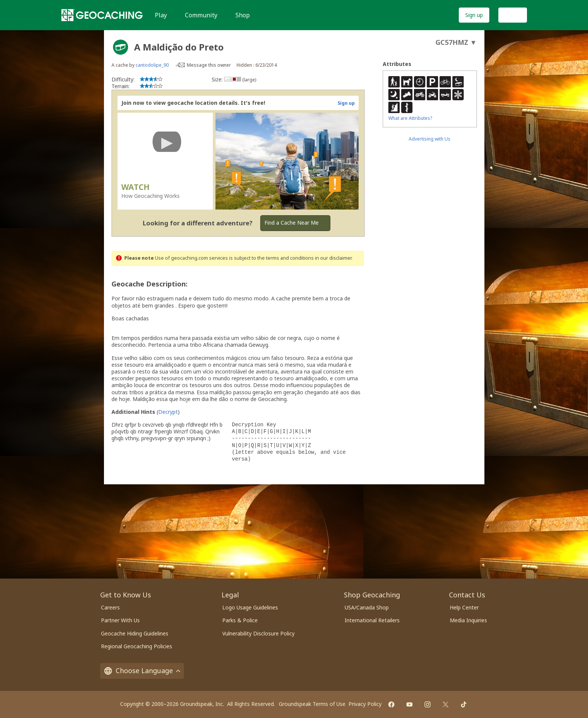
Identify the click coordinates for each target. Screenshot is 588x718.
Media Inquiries (468, 620)
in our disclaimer (333, 258)
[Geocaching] (102, 15)
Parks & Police (240, 620)
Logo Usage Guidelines (250, 607)
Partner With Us (120, 620)
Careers (110, 607)
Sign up (474, 15)
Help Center (464, 607)
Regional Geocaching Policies (137, 646)
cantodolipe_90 (152, 65)
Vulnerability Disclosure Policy (258, 633)
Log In (513, 15)
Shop (243, 15)
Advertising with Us (430, 139)
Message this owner (209, 65)
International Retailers (372, 620)
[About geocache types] (121, 47)
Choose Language (142, 671)
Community (201, 15)
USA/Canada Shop (367, 607)
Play (161, 15)
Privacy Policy (365, 704)
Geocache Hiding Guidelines (135, 633)
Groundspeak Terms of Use (312, 704)
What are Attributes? (410, 118)
